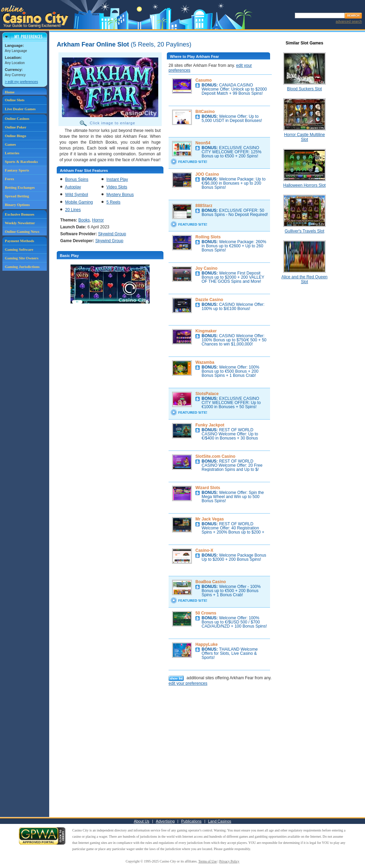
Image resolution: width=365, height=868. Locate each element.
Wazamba (205, 362)
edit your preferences (188, 683)
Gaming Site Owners (22, 258)
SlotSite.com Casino (215, 456)
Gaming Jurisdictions (22, 267)
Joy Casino (206, 268)
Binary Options (17, 205)
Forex (9, 179)
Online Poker (16, 127)
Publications (191, 821)
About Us (142, 821)
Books (84, 220)
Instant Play (117, 179)
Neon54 (203, 143)
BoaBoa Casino (211, 582)
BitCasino (205, 112)
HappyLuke (207, 644)
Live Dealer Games (20, 109)
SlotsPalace (207, 394)
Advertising (165, 821)
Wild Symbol (77, 195)
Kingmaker (206, 331)
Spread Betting (17, 196)
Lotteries (12, 153)
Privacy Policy (229, 861)
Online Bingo (15, 136)
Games (10, 144)
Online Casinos (17, 118)
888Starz (204, 206)
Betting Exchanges (20, 187)
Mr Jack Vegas (210, 519)
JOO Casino (207, 174)
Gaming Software (19, 249)
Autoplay (73, 187)
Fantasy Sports (17, 170)
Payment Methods (19, 241)
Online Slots (15, 100)
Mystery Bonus (120, 195)
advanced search (349, 22)
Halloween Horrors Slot (304, 185)
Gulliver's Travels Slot (305, 231)
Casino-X (204, 550)
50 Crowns (206, 613)
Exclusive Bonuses (20, 214)
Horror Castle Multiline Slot (305, 137)
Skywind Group (112, 234)
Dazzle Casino (209, 300)
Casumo (203, 80)
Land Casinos (220, 821)
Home (10, 92)
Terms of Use (208, 861)
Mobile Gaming (79, 202)
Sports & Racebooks (21, 162)
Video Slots (117, 187)
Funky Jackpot (210, 425)
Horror (98, 220)
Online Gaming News (22, 231)
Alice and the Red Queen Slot (304, 279)
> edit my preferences (21, 82)
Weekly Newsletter (20, 223)
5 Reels (113, 202)
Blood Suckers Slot (304, 89)
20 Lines (73, 210)
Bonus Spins (77, 179)
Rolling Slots (208, 237)
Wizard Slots (208, 488)
